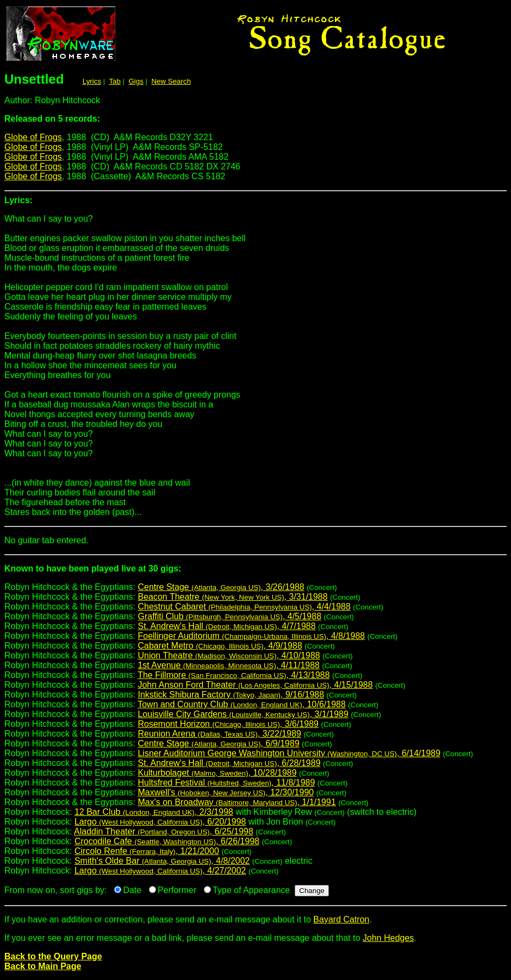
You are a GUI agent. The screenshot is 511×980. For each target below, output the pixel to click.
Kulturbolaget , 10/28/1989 (217, 773)
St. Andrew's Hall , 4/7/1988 (226, 626)
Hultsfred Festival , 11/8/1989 (226, 783)
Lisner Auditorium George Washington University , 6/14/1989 (289, 753)
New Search (171, 81)
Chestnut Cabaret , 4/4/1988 (244, 607)
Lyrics (92, 81)
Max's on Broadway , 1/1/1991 (236, 802)
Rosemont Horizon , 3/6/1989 (228, 724)
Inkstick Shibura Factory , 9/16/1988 (231, 695)
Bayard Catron (341, 919)
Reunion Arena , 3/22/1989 (219, 734)
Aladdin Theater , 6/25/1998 (164, 831)
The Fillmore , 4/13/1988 (233, 675)
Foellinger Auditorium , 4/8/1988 (251, 636)
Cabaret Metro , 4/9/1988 (220, 646)
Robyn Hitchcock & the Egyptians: (255, 573)
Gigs (136, 81)
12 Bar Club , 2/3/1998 (154, 812)
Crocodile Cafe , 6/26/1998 (167, 841)
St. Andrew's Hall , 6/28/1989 (229, 763)
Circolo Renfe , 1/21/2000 (147, 851)
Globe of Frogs (33, 137)
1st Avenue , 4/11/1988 (229, 665)
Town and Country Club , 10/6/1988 (242, 704)
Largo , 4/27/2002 (160, 871)
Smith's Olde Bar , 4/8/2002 (162, 861)
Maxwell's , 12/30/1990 (226, 792)
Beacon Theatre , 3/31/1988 (232, 597)
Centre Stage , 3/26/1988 (221, 587)
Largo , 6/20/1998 (160, 822)
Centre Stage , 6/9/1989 (218, 743)
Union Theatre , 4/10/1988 (229, 655)
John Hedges (388, 938)
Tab (115, 81)
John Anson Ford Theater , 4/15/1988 (255, 685)
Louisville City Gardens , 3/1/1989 (243, 714)
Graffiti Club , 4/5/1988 (229, 616)
